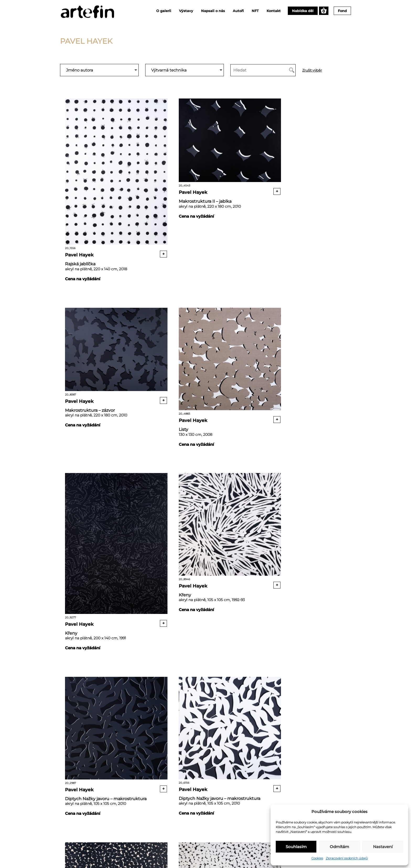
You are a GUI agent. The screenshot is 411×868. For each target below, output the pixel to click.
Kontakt (274, 11)
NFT (255, 11)
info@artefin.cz (234, 843)
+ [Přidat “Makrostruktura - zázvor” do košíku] (340, 177)
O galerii (164, 11)
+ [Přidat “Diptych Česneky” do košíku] (340, 575)
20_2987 (108, 506)
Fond (342, 11)
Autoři (238, 11)
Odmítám (339, 847)
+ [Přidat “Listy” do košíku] (146, 376)
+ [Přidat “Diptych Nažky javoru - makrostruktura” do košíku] (146, 556)
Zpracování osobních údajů (347, 858)
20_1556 (108, 161)
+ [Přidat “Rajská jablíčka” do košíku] (146, 229)
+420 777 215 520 (236, 849)
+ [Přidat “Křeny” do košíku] (243, 408)
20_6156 (204, 506)
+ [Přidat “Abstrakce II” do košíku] (243, 742)
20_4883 (108, 327)
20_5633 (108, 683)
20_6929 (301, 516)
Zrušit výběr (312, 70)
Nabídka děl (303, 11)
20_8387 (301, 136)
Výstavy (186, 11)
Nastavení (383, 847)
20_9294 (204, 683)
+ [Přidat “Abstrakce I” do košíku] (340, 742)
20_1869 (301, 683)
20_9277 (204, 343)
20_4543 (204, 136)
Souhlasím (296, 847)
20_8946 (301, 327)
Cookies (317, 858)
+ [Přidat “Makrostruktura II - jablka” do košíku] (243, 177)
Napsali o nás (213, 11)
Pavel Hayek (80, 229)
